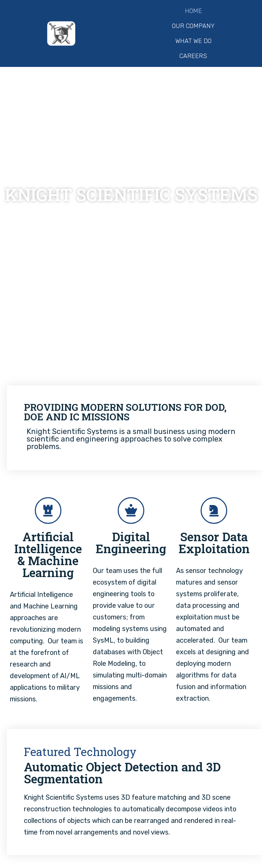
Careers (193, 56)
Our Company (193, 26)
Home (193, 11)
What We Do (193, 41)
